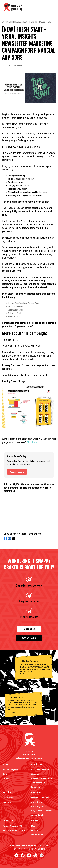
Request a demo (17, 472)
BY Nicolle (18, 66)
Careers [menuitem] (6, 778)
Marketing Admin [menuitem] (39, 806)
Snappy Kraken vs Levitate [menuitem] (14, 830)
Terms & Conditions (36, 849)
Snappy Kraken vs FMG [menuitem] (12, 826)
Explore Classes (12, 712)
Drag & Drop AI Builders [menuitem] (41, 811)
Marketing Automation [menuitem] (41, 770)
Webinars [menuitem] (35, 830)
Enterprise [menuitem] (36, 787)
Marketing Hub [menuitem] (38, 802)
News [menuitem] (5, 774)
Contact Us (29, 629)
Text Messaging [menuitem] (38, 783)
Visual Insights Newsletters (36, 22)
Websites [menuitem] (35, 774)
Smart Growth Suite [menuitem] (40, 798)
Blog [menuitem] (33, 826)
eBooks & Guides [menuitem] (38, 834)
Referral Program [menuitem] (10, 770)
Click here (32, 442)
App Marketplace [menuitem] (39, 815)
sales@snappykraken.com (29, 758)
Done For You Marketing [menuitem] (42, 778)
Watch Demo (29, 638)
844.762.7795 (29, 755)
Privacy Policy (19, 849)
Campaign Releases (12, 22)
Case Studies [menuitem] (8, 802)
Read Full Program (25, 674)
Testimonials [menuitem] (8, 798)
